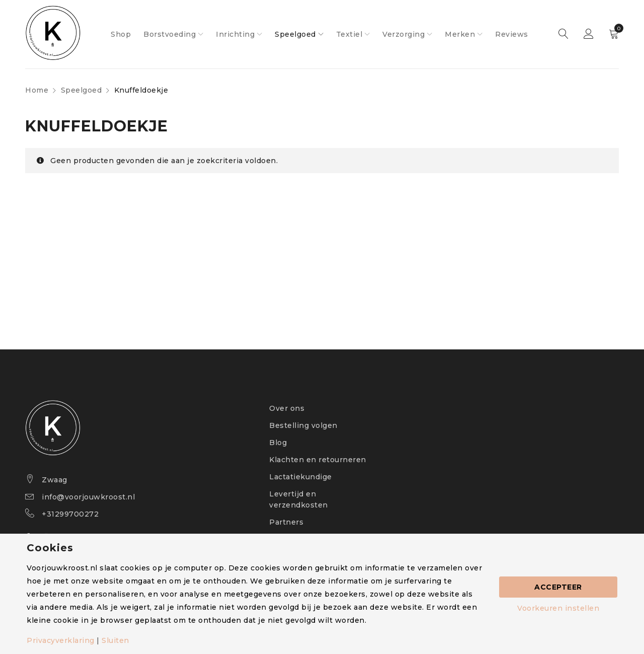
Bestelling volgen (303, 425)
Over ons (287, 408)
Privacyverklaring (61, 640)
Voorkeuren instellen (558, 608)
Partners (286, 522)
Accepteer (558, 587)
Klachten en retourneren (318, 460)
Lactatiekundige (301, 477)
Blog (278, 443)
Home (37, 90)
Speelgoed (82, 90)
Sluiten (115, 640)
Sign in (589, 34)
